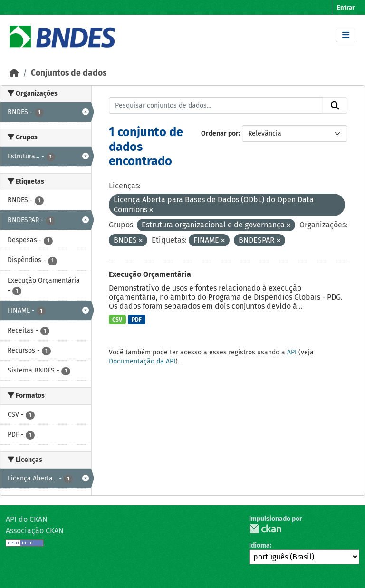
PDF (137, 320)
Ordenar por (220, 133)
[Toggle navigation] (346, 35)
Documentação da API (142, 361)
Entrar (346, 7)
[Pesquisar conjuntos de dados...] (216, 106)
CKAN (265, 529)
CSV (117, 320)
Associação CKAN (35, 531)
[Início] (14, 73)
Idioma (259, 545)
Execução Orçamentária (150, 274)
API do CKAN (27, 519)
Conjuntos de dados (69, 73)
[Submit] (335, 106)
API (292, 352)
